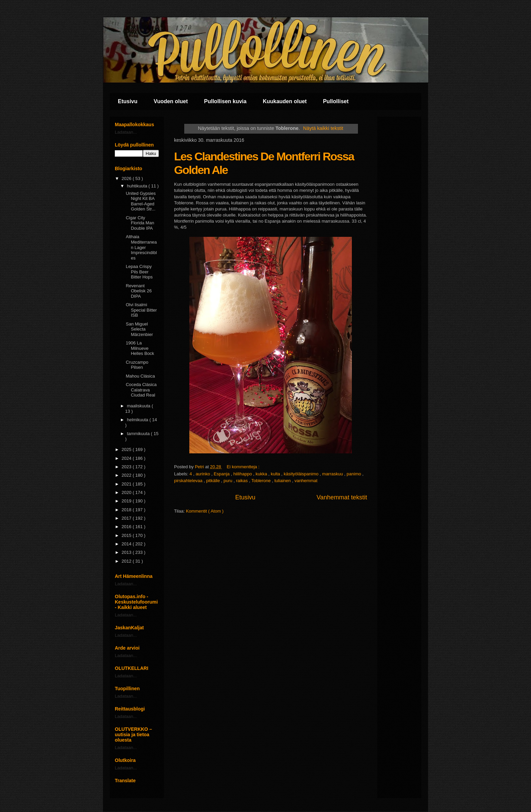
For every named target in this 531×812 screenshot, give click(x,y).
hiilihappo (243, 474)
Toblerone (262, 481)
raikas (242, 481)
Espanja (222, 474)
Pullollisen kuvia (225, 101)
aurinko (204, 474)
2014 (127, 544)
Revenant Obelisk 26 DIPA (139, 291)
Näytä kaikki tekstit (323, 128)
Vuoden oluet (171, 101)
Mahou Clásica (140, 376)
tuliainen (283, 481)
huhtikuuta (138, 186)
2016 (127, 527)
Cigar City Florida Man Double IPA (140, 223)
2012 (127, 561)
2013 (127, 552)
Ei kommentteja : (243, 467)
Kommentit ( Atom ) (205, 511)
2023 (127, 467)
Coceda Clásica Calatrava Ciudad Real (141, 390)
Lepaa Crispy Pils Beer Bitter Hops (139, 272)
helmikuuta (138, 420)
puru (229, 481)
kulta (276, 474)
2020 (127, 492)
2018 (127, 510)
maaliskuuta (139, 406)
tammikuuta (139, 434)
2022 (127, 475)
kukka (262, 474)
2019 (127, 501)
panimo (355, 474)
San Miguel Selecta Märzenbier (139, 329)
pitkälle (214, 481)
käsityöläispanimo (302, 474)
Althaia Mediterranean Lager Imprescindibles (141, 247)
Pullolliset (336, 101)
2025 (127, 449)
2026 (127, 178)
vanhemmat (306, 481)
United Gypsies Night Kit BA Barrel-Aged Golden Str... (141, 201)
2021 (127, 484)
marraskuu (333, 474)
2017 (127, 518)
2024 (127, 458)
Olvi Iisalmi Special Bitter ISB (141, 310)
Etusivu (128, 101)
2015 (127, 535)
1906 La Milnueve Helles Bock (140, 348)
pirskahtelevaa (189, 481)
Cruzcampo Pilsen (137, 365)
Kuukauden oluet (285, 101)
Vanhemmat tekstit (342, 497)
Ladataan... (126, 132)
